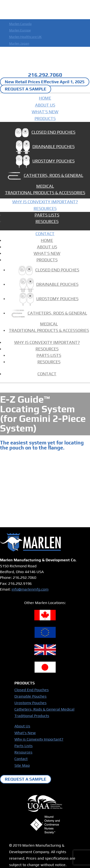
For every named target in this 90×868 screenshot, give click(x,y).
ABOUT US (45, 105)
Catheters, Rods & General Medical (44, 709)
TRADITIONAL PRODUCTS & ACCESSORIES (45, 193)
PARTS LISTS (47, 215)
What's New (25, 733)
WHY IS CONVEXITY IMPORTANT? (45, 202)
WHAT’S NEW (45, 112)
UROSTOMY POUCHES (45, 162)
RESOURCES (45, 208)
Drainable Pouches (30, 696)
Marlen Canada (20, 24)
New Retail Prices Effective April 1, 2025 (45, 82)
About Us (22, 726)
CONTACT (45, 234)
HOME (45, 98)
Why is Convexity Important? (39, 739)
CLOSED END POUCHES (45, 133)
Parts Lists (24, 746)
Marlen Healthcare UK (25, 37)
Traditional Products (32, 716)
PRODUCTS (45, 118)
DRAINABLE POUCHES (45, 148)
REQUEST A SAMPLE (26, 89)
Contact (21, 759)
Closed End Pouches (32, 690)
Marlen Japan (19, 43)
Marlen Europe (20, 30)
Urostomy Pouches (30, 703)
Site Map (22, 765)
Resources (23, 752)
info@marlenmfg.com (30, 589)
